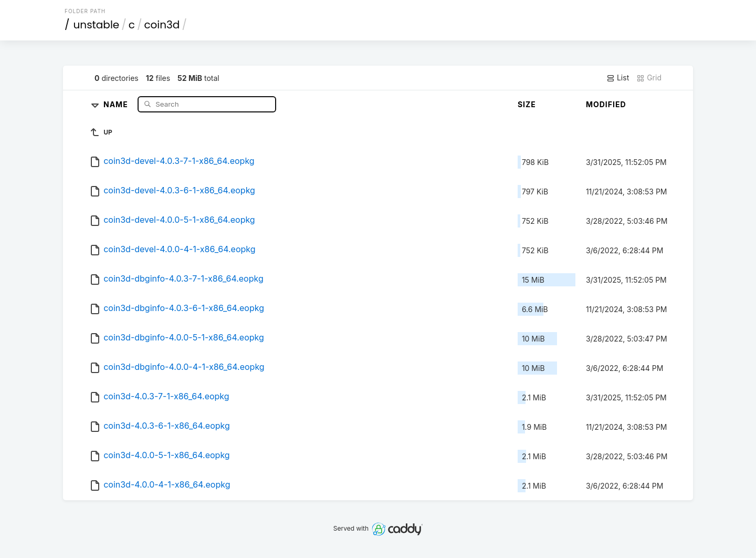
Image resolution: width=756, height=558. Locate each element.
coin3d (162, 25)
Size (527, 104)
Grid (649, 78)
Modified (606, 104)
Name (117, 104)
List (618, 78)
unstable (97, 25)
